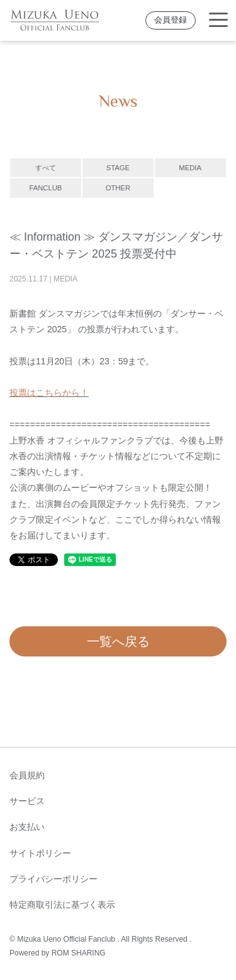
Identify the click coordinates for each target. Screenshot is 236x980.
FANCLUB (45, 188)
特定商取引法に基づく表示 (62, 905)
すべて (46, 168)
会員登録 (171, 20)
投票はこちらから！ (49, 393)
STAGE (118, 168)
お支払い (27, 827)
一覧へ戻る (118, 641)
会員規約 (27, 775)
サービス (27, 801)
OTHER (118, 188)
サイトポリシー (40, 853)
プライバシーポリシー (53, 879)
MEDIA (190, 168)
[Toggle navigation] (218, 20)
